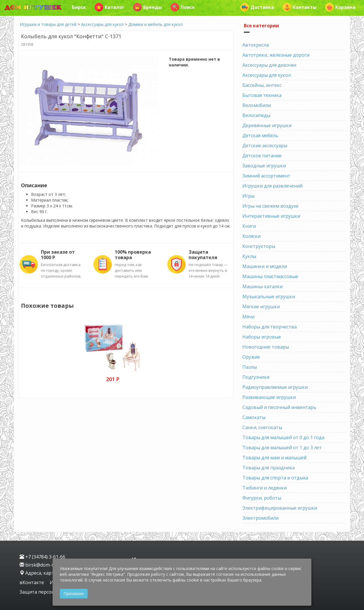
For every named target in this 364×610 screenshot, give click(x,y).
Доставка (257, 7)
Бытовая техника (262, 95)
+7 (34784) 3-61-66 (42, 557)
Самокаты (254, 417)
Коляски (251, 236)
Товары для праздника (269, 468)
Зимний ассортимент (266, 176)
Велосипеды (256, 115)
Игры (248, 196)
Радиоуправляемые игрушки (275, 387)
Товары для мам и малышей (274, 458)
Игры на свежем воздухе (270, 206)
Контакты (300, 7)
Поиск (183, 7)
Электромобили (260, 518)
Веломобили (257, 105)
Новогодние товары (266, 347)
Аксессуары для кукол (102, 24)
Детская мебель (260, 135)
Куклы (249, 256)
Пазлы (250, 367)
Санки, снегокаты (262, 427)
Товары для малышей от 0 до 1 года (283, 437)
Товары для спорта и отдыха (275, 478)
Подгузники (256, 377)
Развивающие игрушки (269, 397)
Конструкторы (259, 246)
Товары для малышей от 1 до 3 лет (282, 448)
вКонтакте (32, 582)
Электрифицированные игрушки (280, 508)
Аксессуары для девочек (270, 65)
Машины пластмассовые (270, 276)
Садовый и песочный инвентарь (279, 407)
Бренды (147, 7)
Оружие (251, 357)
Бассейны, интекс (262, 85)
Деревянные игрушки (267, 125)
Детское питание (262, 156)
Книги (249, 226)
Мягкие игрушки (261, 307)
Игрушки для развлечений (272, 186)
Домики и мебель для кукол (155, 24)
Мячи (248, 317)
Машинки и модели (265, 266)
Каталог (110, 7)
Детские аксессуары (265, 146)
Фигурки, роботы (262, 498)
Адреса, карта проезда (48, 573)
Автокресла (256, 45)
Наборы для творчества (270, 327)
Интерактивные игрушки (271, 216)
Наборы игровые (262, 337)
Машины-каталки (263, 286)
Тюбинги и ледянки (265, 488)
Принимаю (74, 593)
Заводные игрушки (264, 166)
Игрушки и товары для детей (48, 24)
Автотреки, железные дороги (276, 55)
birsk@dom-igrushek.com (50, 565)
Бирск (79, 7)
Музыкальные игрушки (269, 297)
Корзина (340, 7)
